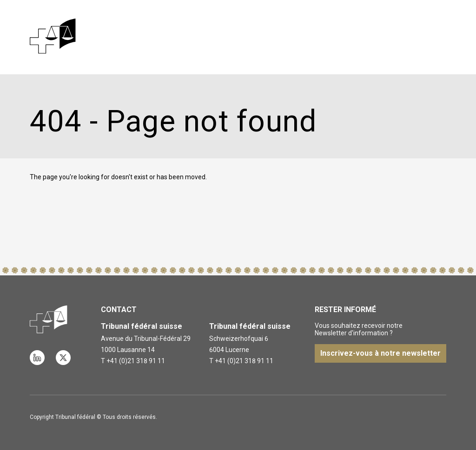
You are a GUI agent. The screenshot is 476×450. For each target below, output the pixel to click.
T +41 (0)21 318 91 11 (133, 361)
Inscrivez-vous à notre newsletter (380, 353)
